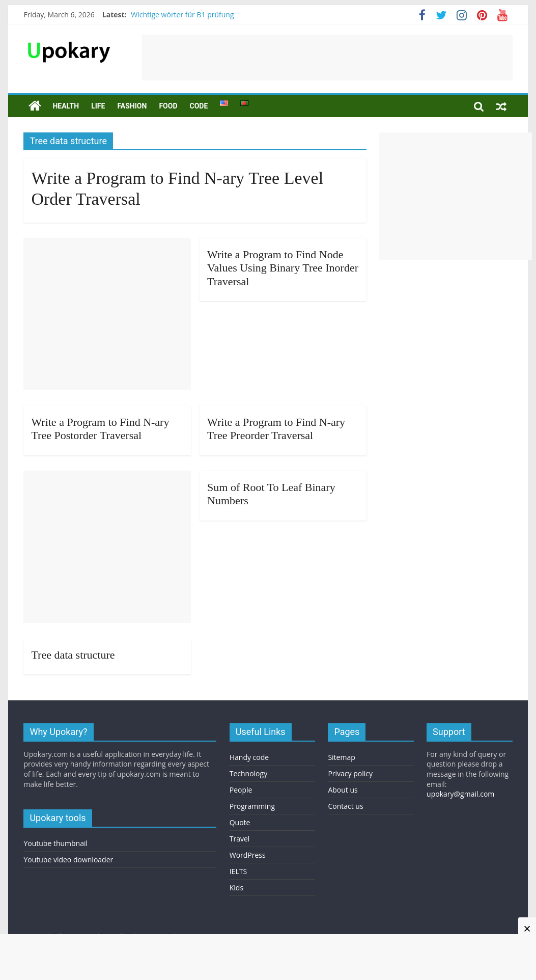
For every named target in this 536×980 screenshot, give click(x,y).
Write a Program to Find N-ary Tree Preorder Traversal (276, 429)
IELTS (238, 871)
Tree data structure (73, 655)
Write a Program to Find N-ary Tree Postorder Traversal (100, 429)
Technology (248, 773)
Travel (240, 839)
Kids (236, 888)
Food (168, 106)
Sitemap (341, 757)
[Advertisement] (327, 58)
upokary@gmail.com (460, 794)
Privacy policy (350, 773)
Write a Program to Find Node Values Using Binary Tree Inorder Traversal (283, 268)
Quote (240, 822)
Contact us (345, 806)
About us (343, 790)
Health (66, 106)
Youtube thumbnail (55, 843)
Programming (252, 806)
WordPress (248, 855)
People (241, 790)
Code (199, 106)
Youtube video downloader (68, 860)
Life (98, 106)
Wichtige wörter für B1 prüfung (182, 15)
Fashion (132, 106)
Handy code (249, 757)
